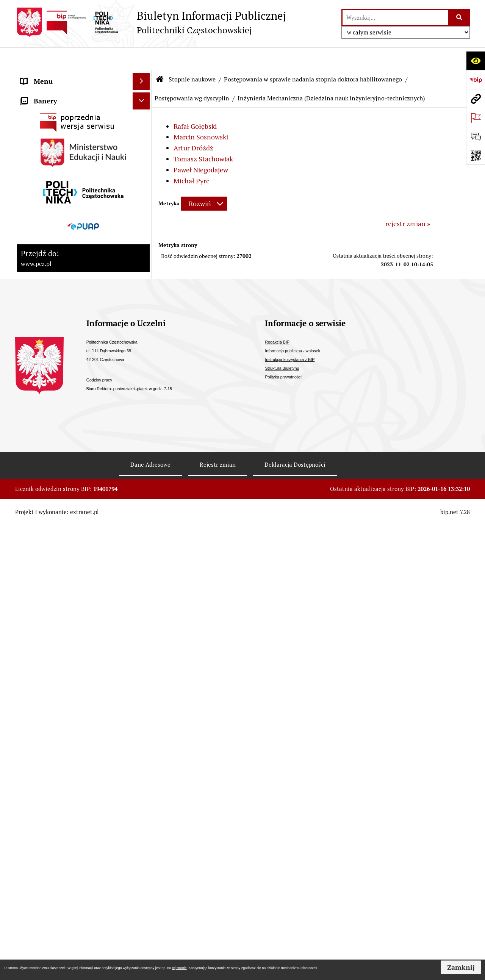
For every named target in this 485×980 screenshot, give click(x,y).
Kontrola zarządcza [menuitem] (49, 291)
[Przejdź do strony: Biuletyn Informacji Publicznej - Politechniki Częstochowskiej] (151, 22)
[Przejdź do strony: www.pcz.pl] (476, 98)
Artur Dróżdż (193, 125)
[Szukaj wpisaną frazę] (459, 18)
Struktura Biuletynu (282, 830)
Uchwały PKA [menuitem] (41, 178)
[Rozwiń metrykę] (204, 181)
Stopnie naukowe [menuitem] (46, 195)
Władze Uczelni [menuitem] (44, 110)
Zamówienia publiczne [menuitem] (54, 376)
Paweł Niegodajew (201, 147)
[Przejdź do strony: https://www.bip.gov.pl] (476, 80)
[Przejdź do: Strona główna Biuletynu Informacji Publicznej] (160, 57)
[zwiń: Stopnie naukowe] (143, 195)
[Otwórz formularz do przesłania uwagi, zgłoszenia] (476, 136)
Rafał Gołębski (195, 104)
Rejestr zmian (218, 927)
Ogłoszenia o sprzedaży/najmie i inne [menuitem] (69, 460)
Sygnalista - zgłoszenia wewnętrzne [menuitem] (74, 516)
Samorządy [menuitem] (37, 161)
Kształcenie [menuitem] (38, 144)
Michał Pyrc (191, 158)
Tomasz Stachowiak (203, 136)
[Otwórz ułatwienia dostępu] (476, 61)
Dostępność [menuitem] (38, 359)
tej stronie (179, 968)
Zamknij (461, 967)
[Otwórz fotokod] (476, 155)
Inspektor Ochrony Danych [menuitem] (61, 499)
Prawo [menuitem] (30, 342)
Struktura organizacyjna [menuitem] (57, 127)
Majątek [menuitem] (33, 325)
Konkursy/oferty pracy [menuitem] (54, 410)
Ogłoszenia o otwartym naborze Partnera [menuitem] (69, 433)
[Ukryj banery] (141, 570)
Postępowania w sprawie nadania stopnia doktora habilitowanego (313, 57)
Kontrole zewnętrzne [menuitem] (52, 308)
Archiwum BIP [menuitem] (42, 533)
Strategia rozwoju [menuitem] (47, 93)
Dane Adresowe (150, 927)
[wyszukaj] (395, 18)
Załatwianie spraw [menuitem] (48, 393)
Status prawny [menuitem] (42, 76)
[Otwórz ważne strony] (476, 117)
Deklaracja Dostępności (295, 927)
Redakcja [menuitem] (34, 550)
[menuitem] (83, 222)
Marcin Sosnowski (201, 114)
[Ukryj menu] (141, 59)
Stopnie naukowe (192, 57)
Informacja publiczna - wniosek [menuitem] (67, 482)
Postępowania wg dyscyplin (192, 76)
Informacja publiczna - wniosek (293, 813)
